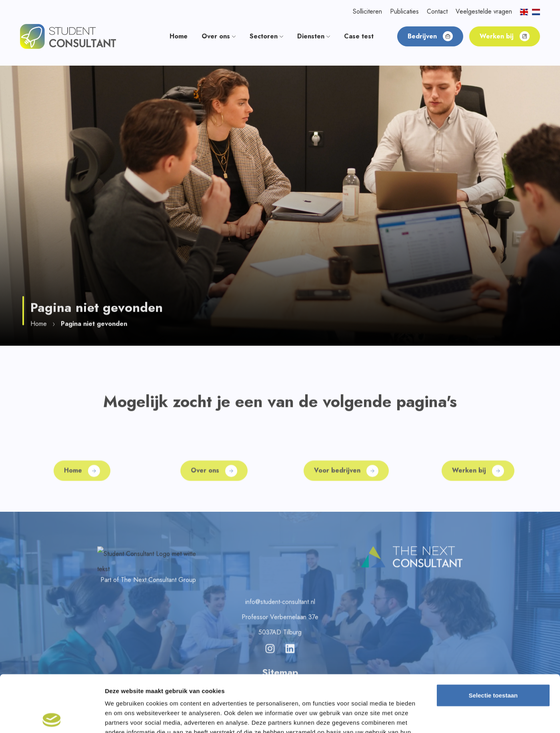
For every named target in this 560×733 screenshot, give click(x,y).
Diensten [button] (314, 36)
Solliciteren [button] (367, 11)
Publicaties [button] (404, 11)
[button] (68, 36)
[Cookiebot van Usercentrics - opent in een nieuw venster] (52, 717)
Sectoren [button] (266, 36)
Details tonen (432, 717)
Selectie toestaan (493, 638)
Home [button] (179, 36)
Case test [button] (359, 36)
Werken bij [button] (505, 36)
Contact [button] (437, 11)
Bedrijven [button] (430, 36)
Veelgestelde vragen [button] (484, 11)
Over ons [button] (219, 36)
